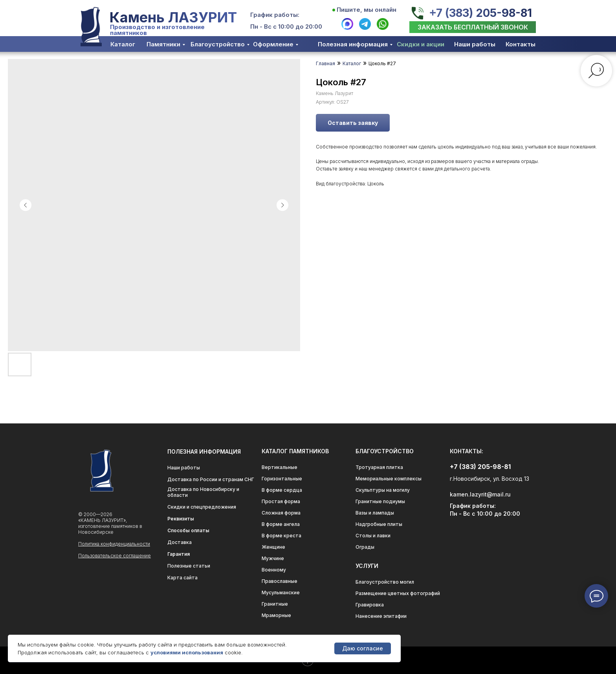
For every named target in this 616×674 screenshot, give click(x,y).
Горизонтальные (282, 479)
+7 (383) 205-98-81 (480, 13)
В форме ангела (281, 524)
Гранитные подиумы (380, 501)
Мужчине (273, 558)
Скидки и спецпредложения (202, 507)
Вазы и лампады (375, 513)
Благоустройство (218, 44)
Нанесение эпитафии (381, 616)
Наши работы (475, 44)
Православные (280, 581)
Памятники (163, 44)
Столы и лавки (373, 536)
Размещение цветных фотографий (398, 593)
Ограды (365, 547)
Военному (274, 570)
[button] (473, 27)
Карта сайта (182, 578)
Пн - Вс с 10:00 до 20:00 (286, 27)
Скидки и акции (421, 44)
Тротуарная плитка (379, 467)
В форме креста (281, 536)
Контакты (521, 44)
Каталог (123, 44)
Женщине (273, 547)
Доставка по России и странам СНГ (211, 479)
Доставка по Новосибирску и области (203, 492)
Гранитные (275, 604)
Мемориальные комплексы (389, 479)
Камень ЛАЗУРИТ (173, 17)
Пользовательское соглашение (115, 556)
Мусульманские (281, 592)
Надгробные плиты (379, 524)
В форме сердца (282, 490)
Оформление (273, 44)
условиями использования (187, 652)
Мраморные (276, 615)
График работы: (275, 15)
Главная (325, 63)
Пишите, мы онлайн (367, 10)
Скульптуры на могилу (383, 490)
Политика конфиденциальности (114, 544)
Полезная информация (353, 44)
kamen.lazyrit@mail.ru (480, 494)
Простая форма (281, 501)
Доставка (180, 542)
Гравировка (370, 605)
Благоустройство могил (385, 582)
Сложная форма (281, 513)
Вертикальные (280, 467)
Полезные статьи (189, 566)
